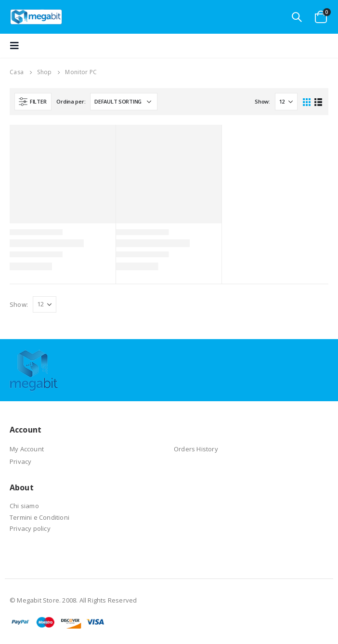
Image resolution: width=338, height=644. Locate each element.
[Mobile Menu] (17, 46)
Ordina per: (71, 101)
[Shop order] (124, 102)
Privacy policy (30, 528)
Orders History (196, 449)
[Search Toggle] (297, 17)
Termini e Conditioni (39, 517)
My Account (27, 449)
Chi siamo (24, 506)
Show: (262, 101)
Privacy (20, 461)
